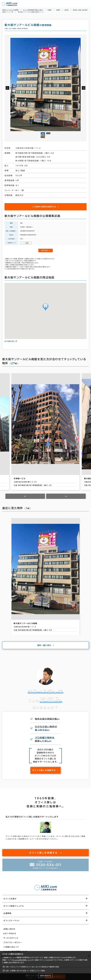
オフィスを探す (10, 899)
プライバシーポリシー (13, 942)
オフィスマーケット (11, 921)
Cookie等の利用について (23, 960)
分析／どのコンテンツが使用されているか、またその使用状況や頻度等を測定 (32, 967)
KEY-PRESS (10, 934)
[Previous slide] (25, 496)
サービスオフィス (11, 938)
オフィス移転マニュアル (14, 906)
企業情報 (7, 913)
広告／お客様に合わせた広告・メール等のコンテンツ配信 (25, 971)
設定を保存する (46, 976)
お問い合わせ (9, 929)
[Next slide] (66, 496)
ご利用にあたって (11, 947)
